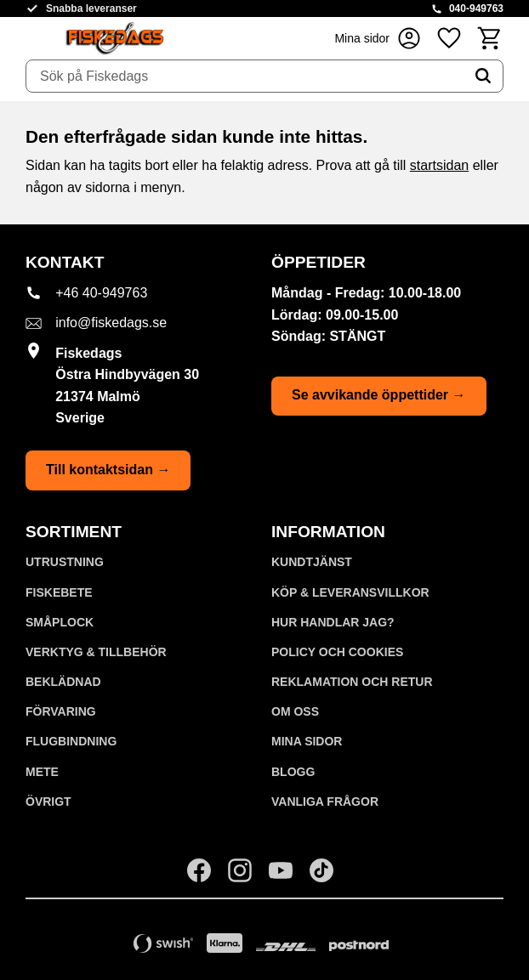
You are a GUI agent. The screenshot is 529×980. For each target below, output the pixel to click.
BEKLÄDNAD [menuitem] (63, 682)
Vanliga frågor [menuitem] (325, 802)
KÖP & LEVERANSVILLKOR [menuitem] (350, 592)
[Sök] (483, 76)
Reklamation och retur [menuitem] (352, 682)
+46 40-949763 (101, 293)
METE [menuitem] (42, 772)
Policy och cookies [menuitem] (337, 652)
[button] (449, 38)
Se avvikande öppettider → (379, 395)
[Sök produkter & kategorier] (245, 76)
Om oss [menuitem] (295, 711)
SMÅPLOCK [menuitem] (60, 622)
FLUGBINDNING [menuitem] (71, 741)
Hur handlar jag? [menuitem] (333, 622)
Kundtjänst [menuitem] (312, 562)
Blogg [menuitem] (293, 772)
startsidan (439, 165)
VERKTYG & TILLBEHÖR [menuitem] (96, 652)
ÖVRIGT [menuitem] (48, 802)
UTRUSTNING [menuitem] (65, 562)
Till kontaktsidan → (108, 470)
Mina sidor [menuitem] (307, 741)
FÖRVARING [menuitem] (61, 711)
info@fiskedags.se (111, 323)
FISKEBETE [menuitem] (59, 592)
